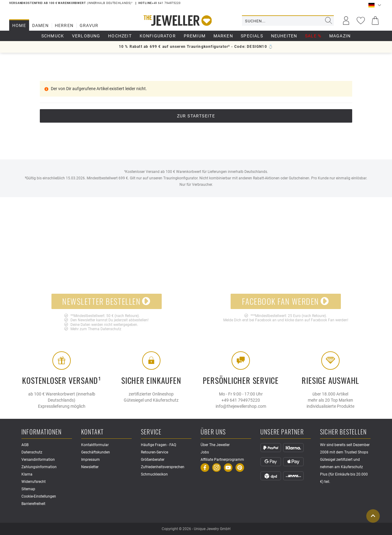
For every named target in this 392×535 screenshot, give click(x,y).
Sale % (313, 36)
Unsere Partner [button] (282, 432)
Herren (64, 25)
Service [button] (151, 432)
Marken (223, 36)
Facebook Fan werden (285, 301)
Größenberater (153, 460)
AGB (25, 445)
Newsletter (90, 467)
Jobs (205, 452)
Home (19, 25)
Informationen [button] (42, 432)
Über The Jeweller (215, 445)
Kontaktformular (95, 445)
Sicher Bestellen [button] (343, 432)
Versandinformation (38, 460)
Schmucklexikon (154, 474)
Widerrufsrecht (34, 482)
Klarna (27, 474)
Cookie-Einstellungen (39, 496)
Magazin (340, 36)
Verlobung (86, 36)
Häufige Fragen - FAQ (158, 445)
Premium (195, 36)
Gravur (89, 25)
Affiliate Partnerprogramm (222, 460)
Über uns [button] (213, 432)
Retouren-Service (155, 452)
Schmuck (53, 36)
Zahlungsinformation (39, 467)
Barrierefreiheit (33, 504)
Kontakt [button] (92, 432)
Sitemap (28, 489)
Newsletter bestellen (106, 301)
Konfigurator (158, 36)
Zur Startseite (196, 116)
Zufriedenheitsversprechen (163, 467)
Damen (40, 25)
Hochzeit (120, 36)
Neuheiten (284, 36)
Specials (252, 36)
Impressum (90, 460)
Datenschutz (111, 329)
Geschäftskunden (96, 452)
